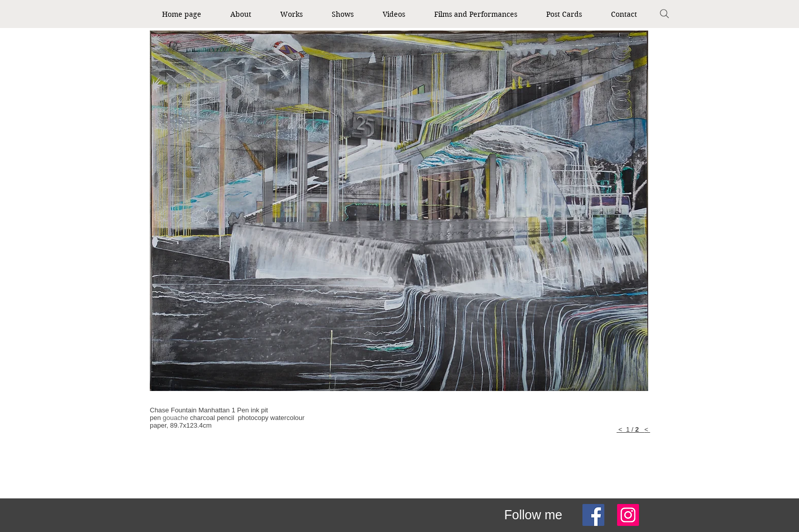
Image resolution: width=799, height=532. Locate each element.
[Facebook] (593, 515)
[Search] (664, 14)
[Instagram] (628, 515)
